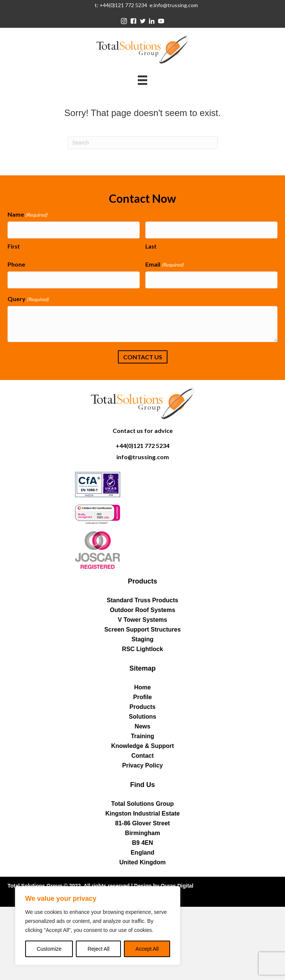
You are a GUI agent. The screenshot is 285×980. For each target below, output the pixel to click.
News (143, 726)
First (14, 246)
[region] (98, 926)
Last (151, 246)
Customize (49, 949)
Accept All (147, 949)
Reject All (98, 949)
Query (28, 299)
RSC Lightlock (142, 649)
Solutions (142, 717)
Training (142, 736)
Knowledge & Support (142, 746)
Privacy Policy (142, 765)
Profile (143, 697)
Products (142, 707)
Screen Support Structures (143, 629)
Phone (16, 264)
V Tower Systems (142, 620)
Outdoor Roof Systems (142, 610)
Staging (142, 639)
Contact (143, 756)
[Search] (143, 143)
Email (164, 265)
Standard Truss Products (142, 600)
